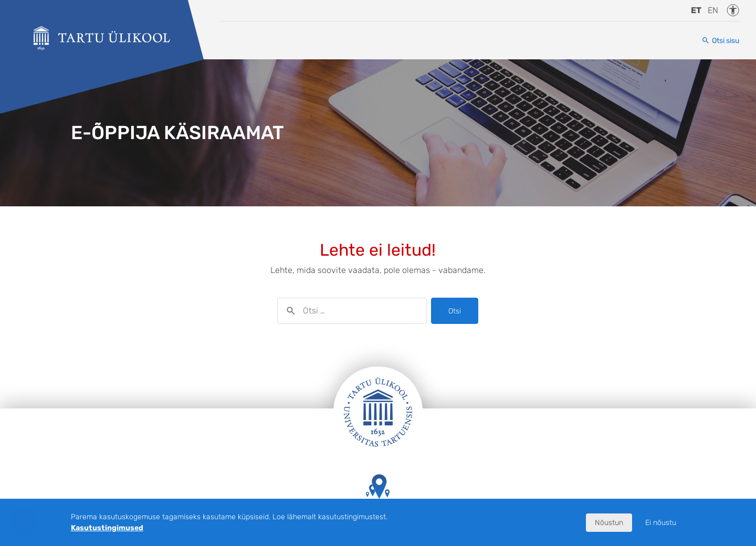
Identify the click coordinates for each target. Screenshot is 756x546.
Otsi (455, 311)
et (696, 10)
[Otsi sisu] (720, 41)
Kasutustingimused (107, 528)
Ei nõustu (661, 523)
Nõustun (609, 523)
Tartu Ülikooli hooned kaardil (378, 496)
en (713, 10)
